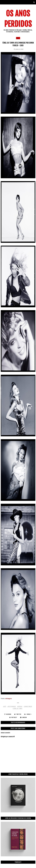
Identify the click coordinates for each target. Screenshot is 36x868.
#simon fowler (28, 707)
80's (18, 38)
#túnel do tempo (18, 709)
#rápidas (20, 707)
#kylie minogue (12, 707)
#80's (5, 707)
